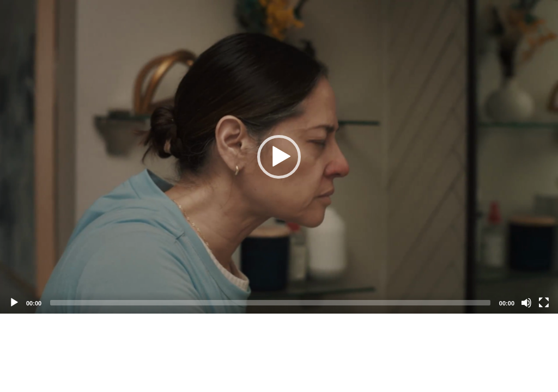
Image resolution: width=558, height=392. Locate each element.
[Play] (14, 303)
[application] (279, 157)
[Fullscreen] (544, 303)
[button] (279, 157)
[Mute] (526, 303)
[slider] (270, 303)
